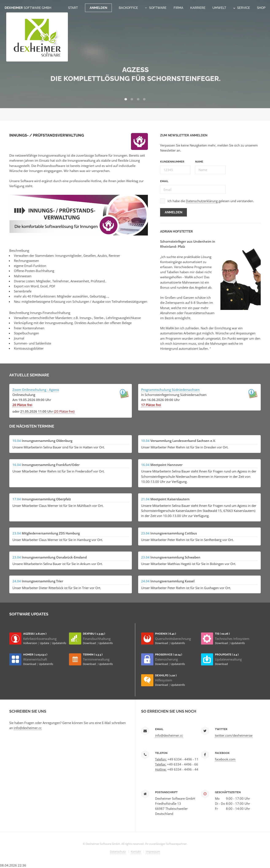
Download (90, 643)
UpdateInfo (59, 643)
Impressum (153, 852)
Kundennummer (172, 162)
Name (199, 162)
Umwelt (219, 8)
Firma (178, 8)
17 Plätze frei (151, 405)
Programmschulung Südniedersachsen (170, 390)
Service (242, 8)
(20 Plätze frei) (64, 411)
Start (73, 8)
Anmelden (98, 8)
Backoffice (128, 8)
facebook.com (225, 759)
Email (164, 181)
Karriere (198, 8)
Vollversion (30, 643)
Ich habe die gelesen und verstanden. (211, 201)
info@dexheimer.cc (28, 728)
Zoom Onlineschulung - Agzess (36, 390)
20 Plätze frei (22, 405)
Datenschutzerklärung (202, 201)
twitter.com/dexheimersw (234, 735)
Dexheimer (28, 8)
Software (158, 8)
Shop (261, 8)
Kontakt (136, 852)
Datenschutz (118, 852)
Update (45, 643)
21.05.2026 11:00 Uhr (37, 411)
